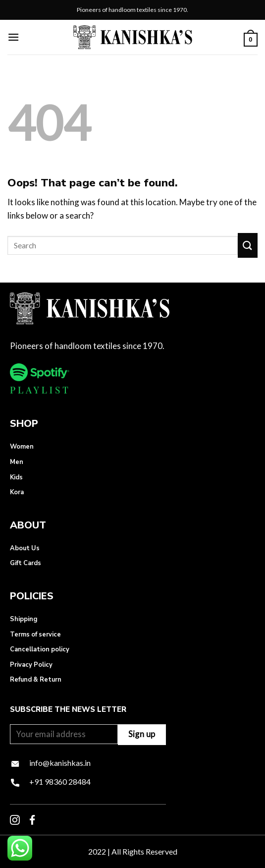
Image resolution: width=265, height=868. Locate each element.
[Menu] (13, 37)
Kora (17, 492)
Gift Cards (26, 563)
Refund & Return (36, 680)
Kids (16, 477)
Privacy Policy (31, 665)
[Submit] (248, 245)
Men (17, 462)
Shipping (24, 619)
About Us (25, 548)
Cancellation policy (40, 649)
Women (22, 447)
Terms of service (35, 635)
